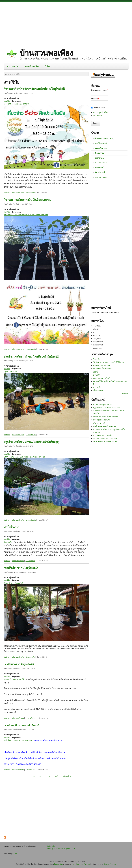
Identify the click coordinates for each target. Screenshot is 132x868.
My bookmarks (101, 177)
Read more (7, 193)
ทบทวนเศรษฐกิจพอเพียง (103, 404)
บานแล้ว (97, 375)
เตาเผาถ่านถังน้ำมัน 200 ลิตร (105, 438)
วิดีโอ (48, 66)
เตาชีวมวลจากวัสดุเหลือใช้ (19, 664)
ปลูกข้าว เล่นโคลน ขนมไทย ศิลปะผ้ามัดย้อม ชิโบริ (24, 457)
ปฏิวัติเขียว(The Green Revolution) (107, 408)
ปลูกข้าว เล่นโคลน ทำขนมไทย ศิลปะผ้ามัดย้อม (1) (31, 442)
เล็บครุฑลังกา (99, 390)
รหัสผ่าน (95, 99)
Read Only (97, 359)
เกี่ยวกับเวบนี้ (100, 172)
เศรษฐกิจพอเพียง (32, 66)
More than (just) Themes (81, 864)
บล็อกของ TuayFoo (18, 193)
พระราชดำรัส (13, 66)
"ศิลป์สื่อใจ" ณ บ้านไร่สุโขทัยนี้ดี (21, 568)
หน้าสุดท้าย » (67, 776)
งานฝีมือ (7, 101)
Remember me (99, 107)
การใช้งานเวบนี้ (101, 143)
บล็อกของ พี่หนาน (18, 561)
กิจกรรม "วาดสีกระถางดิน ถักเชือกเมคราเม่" (28, 200)
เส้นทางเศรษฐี (99, 423)
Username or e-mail (99, 90)
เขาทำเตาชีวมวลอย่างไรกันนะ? (21, 725)
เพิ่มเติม (125, 394)
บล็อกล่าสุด (99, 158)
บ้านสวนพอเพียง (46, 53)
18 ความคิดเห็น (31, 349)
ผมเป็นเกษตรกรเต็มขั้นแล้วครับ (106, 417)
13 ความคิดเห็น (31, 435)
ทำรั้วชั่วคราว (11, 527)
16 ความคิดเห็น (31, 520)
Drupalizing (58, 864)
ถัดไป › (58, 776)
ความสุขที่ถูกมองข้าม (102, 420)
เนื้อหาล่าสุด (99, 153)
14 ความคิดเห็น (31, 561)
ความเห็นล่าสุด (101, 148)
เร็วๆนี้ (96, 372)
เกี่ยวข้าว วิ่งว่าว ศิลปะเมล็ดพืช (16, 104)
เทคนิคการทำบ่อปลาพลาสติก (105, 442)
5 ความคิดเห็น (30, 193)
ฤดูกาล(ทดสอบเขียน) (102, 378)
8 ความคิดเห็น (30, 657)
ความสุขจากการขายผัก (103, 435)
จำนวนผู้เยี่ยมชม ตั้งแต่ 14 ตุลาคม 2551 (61, 848)
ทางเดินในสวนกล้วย (101, 365)
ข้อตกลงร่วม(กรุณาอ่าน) (104, 138)
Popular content (101, 163)
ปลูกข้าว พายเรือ (10, 371)
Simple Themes (110, 864)
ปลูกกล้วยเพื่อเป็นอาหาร (103, 369)
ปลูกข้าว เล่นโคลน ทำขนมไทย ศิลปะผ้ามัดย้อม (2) (31, 357)
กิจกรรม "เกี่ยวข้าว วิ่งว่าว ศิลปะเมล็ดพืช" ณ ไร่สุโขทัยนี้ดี (35, 89)
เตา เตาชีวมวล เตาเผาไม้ (14, 679)
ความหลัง (97, 387)
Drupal (15, 854)
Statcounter (51, 846)
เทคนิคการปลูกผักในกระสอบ (105, 426)
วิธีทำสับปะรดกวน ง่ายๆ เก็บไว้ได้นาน (109, 362)
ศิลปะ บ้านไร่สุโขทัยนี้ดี (13, 583)
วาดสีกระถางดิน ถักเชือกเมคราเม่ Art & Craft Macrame (26, 215)
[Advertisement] (66, 23)
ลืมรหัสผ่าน (98, 116)
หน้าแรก (8, 74)
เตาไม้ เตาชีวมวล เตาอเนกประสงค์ (18, 740)
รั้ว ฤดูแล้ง (8, 542)
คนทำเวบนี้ (99, 168)
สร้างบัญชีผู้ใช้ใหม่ (101, 112)
